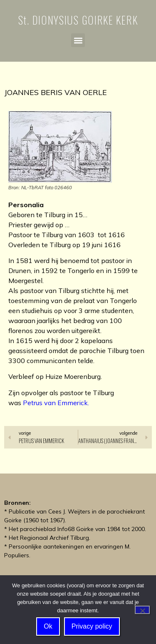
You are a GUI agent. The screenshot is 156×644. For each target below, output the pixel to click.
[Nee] (142, 610)
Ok (48, 626)
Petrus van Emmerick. (56, 403)
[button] (78, 40)
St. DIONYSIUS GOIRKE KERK (78, 20)
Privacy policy (92, 626)
